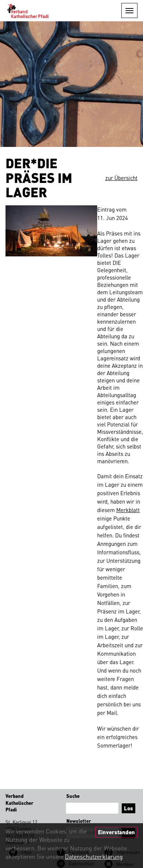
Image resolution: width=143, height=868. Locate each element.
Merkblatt (128, 510)
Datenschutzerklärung (94, 856)
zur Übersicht (121, 178)
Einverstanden (116, 832)
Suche (73, 796)
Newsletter (79, 821)
